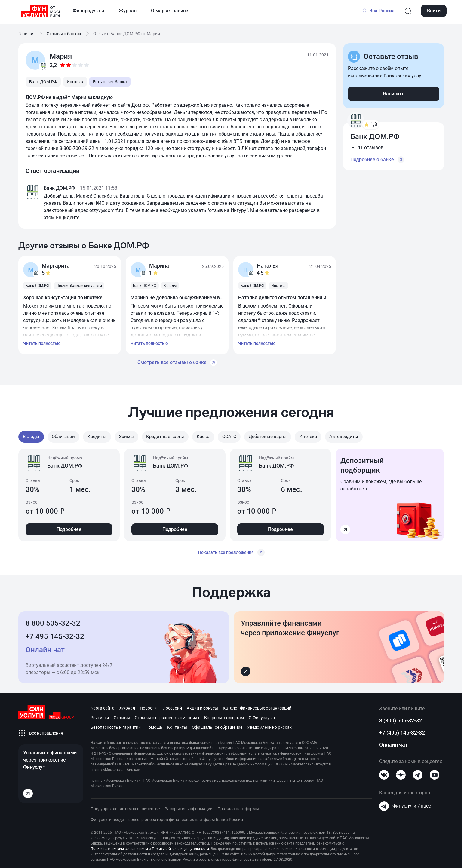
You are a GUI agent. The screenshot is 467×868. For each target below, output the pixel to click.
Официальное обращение (217, 726)
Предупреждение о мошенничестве (125, 807)
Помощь (154, 726)
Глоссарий (172, 707)
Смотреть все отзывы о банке (177, 363)
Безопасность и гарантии (116, 726)
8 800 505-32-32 (53, 622)
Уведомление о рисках (269, 726)
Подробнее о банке (377, 160)
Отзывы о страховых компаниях (167, 716)
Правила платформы (238, 807)
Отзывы (122, 716)
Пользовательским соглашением (119, 847)
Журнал (127, 707)
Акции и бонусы (202, 707)
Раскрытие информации (189, 807)
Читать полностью (42, 343)
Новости (148, 707)
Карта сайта (103, 707)
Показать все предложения (231, 551)
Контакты (177, 726)
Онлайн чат (393, 743)
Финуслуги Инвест (406, 805)
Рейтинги (100, 716)
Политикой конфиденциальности (180, 847)
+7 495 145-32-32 (55, 635)
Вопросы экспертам (224, 716)
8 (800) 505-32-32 (401, 719)
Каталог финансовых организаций (257, 707)
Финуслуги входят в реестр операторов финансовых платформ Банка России (167, 818)
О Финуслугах (262, 716)
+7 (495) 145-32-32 (402, 731)
